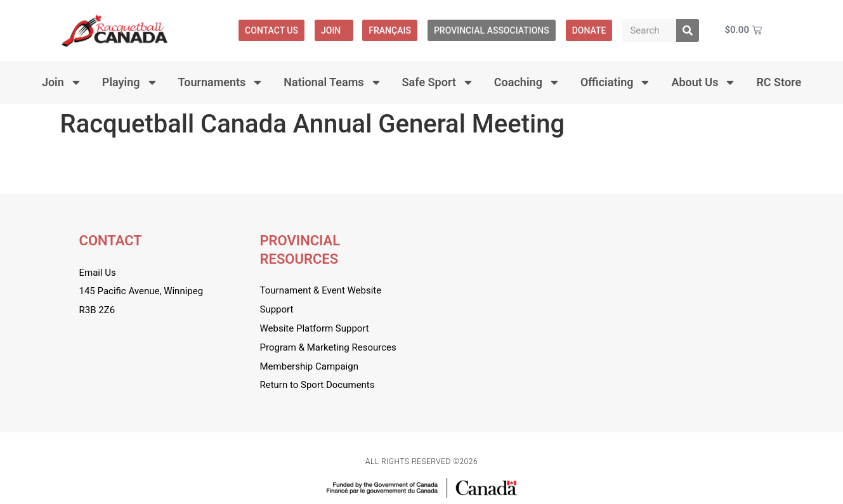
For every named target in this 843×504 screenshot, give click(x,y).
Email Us (98, 273)
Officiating (616, 82)
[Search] (688, 30)
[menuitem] (390, 30)
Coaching (527, 82)
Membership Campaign (309, 366)
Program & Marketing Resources (328, 347)
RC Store (779, 82)
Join (334, 30)
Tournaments (221, 82)
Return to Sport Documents (317, 385)
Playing (130, 82)
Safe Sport (438, 82)
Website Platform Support (315, 328)
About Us (703, 82)
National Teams (332, 82)
